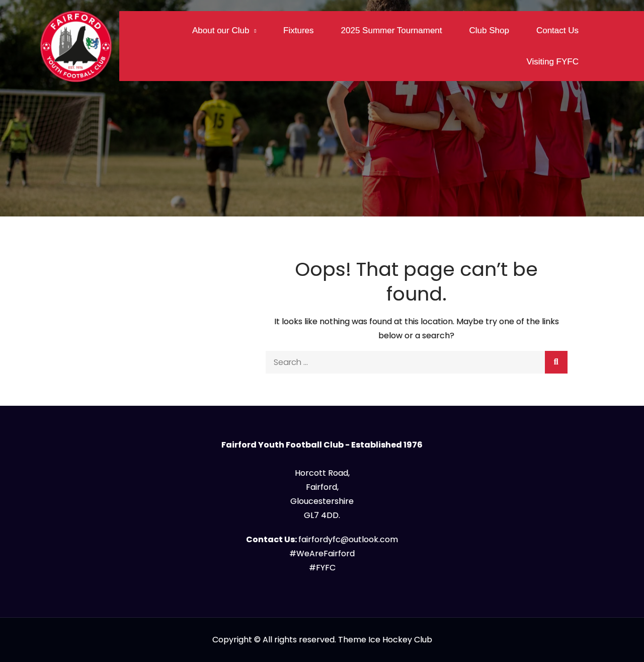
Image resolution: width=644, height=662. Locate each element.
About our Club (221, 30)
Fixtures (298, 30)
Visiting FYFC (552, 62)
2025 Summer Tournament (392, 30)
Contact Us (557, 30)
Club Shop (489, 30)
